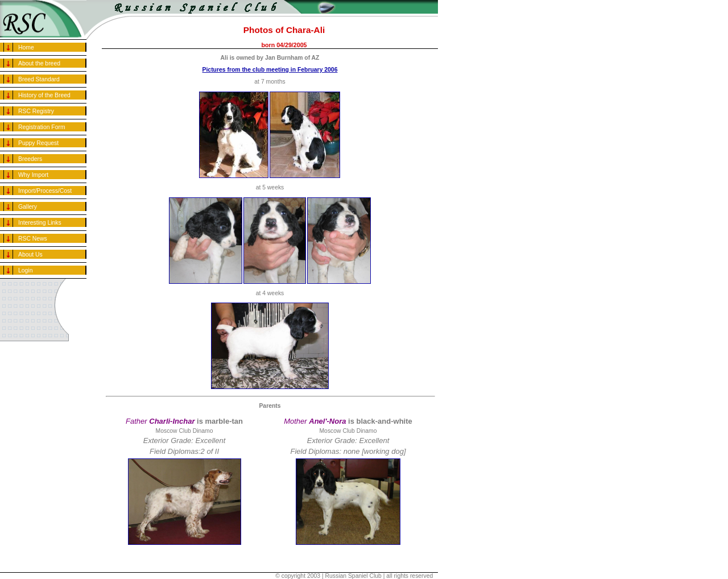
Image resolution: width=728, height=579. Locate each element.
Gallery (28, 207)
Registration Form (42, 127)
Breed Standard (39, 79)
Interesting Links (40, 223)
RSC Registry (36, 111)
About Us (30, 255)
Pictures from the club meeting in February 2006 (270, 70)
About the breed (39, 63)
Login (25, 270)
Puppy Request (38, 143)
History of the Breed (44, 95)
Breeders (30, 159)
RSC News (33, 239)
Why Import (33, 175)
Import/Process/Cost (45, 191)
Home (26, 47)
